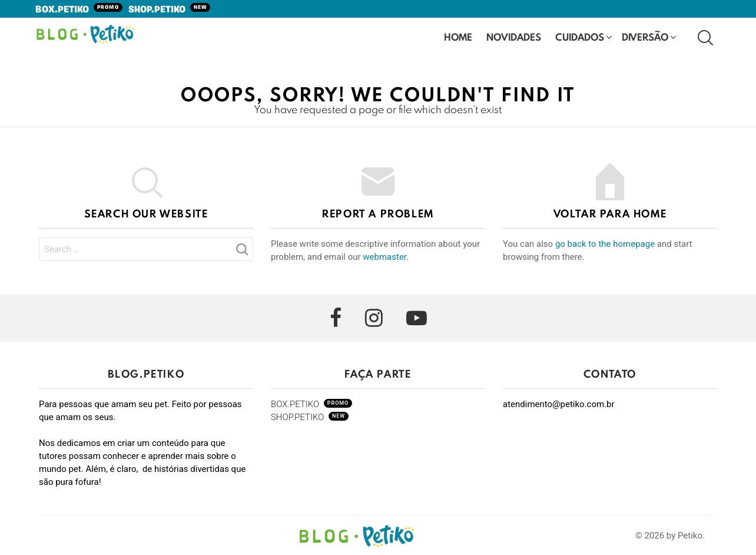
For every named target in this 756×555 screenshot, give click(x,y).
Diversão (645, 38)
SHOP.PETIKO (169, 10)
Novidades (514, 38)
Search (241, 253)
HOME (458, 37)
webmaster (384, 257)
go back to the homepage (605, 244)
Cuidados (580, 38)
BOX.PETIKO (79, 10)
